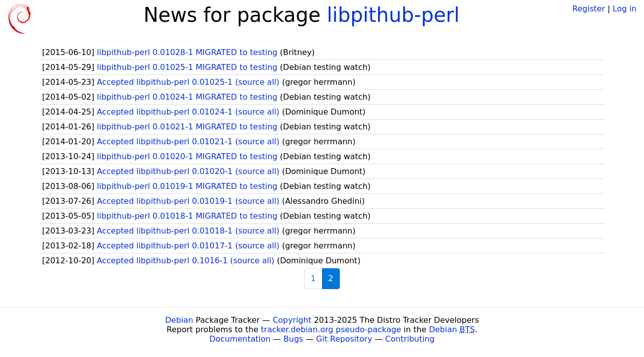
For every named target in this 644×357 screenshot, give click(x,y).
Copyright (292, 320)
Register (589, 9)
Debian (179, 320)
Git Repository (344, 339)
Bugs (293, 339)
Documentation (240, 339)
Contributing (410, 339)
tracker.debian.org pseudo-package (331, 329)
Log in (625, 9)
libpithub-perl (393, 15)
